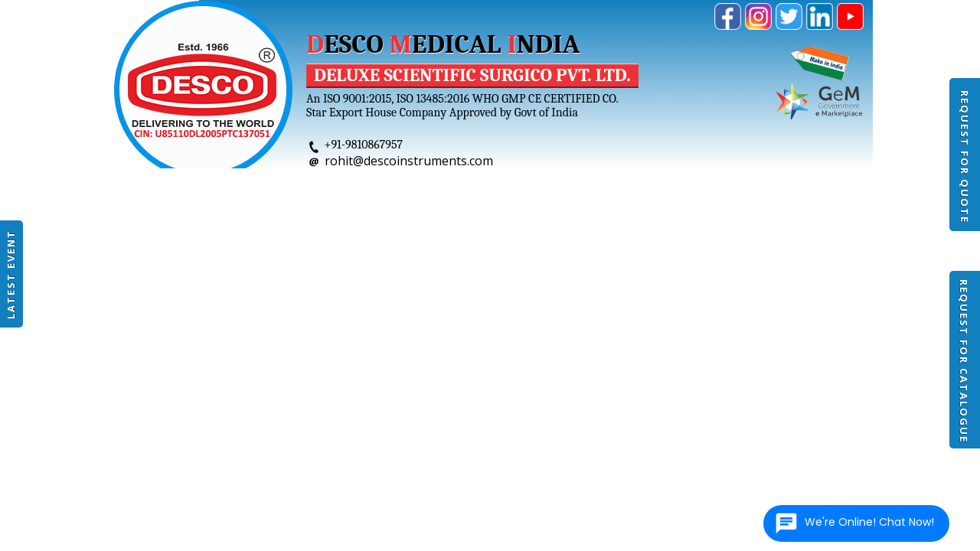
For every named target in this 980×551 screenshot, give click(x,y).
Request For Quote (965, 157)
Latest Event (11, 274)
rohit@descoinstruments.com (409, 161)
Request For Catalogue (964, 361)
